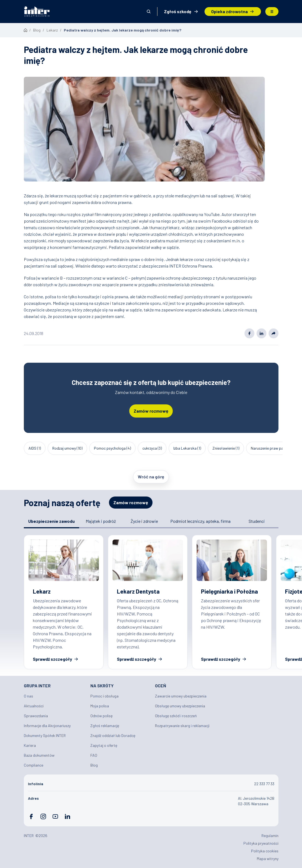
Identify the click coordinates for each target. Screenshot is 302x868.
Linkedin (261, 333)
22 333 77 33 (264, 784)
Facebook (249, 333)
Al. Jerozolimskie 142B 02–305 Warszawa (256, 801)
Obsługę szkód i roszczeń (176, 716)
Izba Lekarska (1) (187, 448)
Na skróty (102, 686)
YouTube (55, 816)
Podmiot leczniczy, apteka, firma (200, 521)
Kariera (30, 745)
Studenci (257, 521)
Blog (94, 765)
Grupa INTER (37, 686)
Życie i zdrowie (144, 521)
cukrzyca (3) (152, 448)
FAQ (94, 755)
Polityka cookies (265, 851)
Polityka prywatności (261, 843)
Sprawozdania (36, 716)
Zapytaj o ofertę (104, 745)
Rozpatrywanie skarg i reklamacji (182, 726)
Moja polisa (100, 706)
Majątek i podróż (101, 521)
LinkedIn (67, 816)
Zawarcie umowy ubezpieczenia (181, 696)
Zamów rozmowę (151, 411)
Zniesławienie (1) (226, 448)
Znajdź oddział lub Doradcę (113, 735)
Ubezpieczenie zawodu (51, 521)
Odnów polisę (101, 716)
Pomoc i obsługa (104, 696)
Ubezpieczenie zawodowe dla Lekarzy (64, 602)
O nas (28, 696)
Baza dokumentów (39, 755)
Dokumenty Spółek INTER (45, 735)
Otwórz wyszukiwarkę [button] (149, 12)
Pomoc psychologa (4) (112, 448)
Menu (272, 12)
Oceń (161, 686)
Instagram (43, 816)
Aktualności (34, 706)
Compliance (34, 765)
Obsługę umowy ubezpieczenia (180, 706)
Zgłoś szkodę (178, 11)
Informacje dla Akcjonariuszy (47, 726)
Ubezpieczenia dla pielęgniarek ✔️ (232, 602)
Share (274, 333)
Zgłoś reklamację (105, 726)
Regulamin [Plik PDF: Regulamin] (270, 836)
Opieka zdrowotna (229, 11)
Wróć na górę (151, 477)
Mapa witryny (268, 859)
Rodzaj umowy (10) (67, 448)
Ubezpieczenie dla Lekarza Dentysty (148, 602)
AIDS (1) (35, 448)
